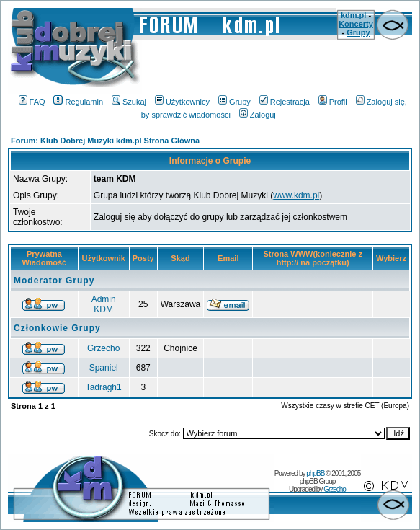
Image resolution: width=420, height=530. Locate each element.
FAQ (32, 102)
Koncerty (356, 24)
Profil (333, 102)
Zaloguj (258, 115)
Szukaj (129, 102)
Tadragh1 (104, 387)
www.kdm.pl (296, 195)
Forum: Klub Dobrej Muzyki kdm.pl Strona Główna (105, 141)
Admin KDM (104, 304)
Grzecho (103, 348)
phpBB (315, 473)
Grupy (358, 32)
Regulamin (78, 102)
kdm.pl (353, 15)
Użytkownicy (182, 102)
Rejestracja (285, 102)
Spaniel (104, 368)
